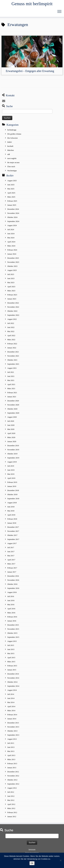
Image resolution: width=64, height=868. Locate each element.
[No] (61, 860)
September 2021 (13, 364)
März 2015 (11, 662)
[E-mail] (4, 101)
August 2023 (12, 270)
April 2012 (11, 804)
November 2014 (13, 678)
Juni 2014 (11, 698)
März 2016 (11, 613)
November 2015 (13, 629)
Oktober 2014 (12, 682)
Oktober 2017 (12, 535)
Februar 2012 (12, 812)
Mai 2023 (11, 282)
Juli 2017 (11, 547)
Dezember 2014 (13, 674)
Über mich (11, 167)
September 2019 (13, 458)
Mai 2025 (11, 189)
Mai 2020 (11, 429)
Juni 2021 (11, 376)
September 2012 (13, 784)
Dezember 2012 (13, 772)
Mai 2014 (11, 702)
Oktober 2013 (12, 731)
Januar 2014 (12, 719)
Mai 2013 (11, 751)
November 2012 (13, 776)
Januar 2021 (12, 397)
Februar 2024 (12, 250)
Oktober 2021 (12, 360)
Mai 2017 (11, 556)
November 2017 (13, 531)
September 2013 (13, 735)
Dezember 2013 (13, 723)
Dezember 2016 (13, 576)
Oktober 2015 (12, 633)
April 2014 (11, 706)
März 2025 (11, 197)
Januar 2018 (12, 523)
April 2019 (11, 478)
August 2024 (12, 225)
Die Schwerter (13, 138)
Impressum (32, 849)
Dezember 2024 (13, 209)
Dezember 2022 (13, 303)
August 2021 (12, 368)
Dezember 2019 (13, 446)
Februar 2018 (12, 519)
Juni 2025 (11, 185)
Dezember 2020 (13, 401)
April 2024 (11, 242)
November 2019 (13, 450)
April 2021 (11, 384)
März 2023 (11, 291)
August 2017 (12, 543)
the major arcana (13, 162)
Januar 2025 (12, 205)
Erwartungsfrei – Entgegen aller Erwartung (30, 71)
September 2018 (13, 499)
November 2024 (13, 213)
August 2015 (12, 641)
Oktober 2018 (12, 494)
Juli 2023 (11, 274)
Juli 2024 (11, 229)
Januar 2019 (12, 486)
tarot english (12, 158)
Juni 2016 (11, 600)
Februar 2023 (12, 295)
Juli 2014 (11, 694)
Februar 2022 (12, 344)
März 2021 (11, 388)
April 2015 (11, 658)
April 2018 (11, 515)
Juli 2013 (11, 743)
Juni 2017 (11, 552)
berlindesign (12, 130)
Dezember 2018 (13, 490)
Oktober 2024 (12, 217)
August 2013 (12, 739)
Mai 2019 (11, 474)
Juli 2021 (11, 372)
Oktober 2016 (12, 584)
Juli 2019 (11, 466)
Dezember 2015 (13, 625)
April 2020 (11, 433)
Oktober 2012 (12, 780)
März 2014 (11, 710)
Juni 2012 (11, 796)
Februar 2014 (12, 715)
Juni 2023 (11, 278)
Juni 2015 (11, 649)
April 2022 (11, 335)
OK (32, 863)
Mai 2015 (11, 653)
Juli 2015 (11, 645)
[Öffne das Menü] (59, 12)
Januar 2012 (12, 816)
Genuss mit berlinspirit (32, 4)
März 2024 (11, 246)
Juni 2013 (11, 747)
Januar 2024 (12, 254)
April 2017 (11, 560)
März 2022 (11, 340)
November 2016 (13, 580)
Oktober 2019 (12, 454)
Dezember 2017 (13, 527)
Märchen (10, 150)
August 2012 (12, 788)
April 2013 (11, 755)
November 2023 (13, 262)
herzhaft (10, 146)
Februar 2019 (12, 482)
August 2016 (12, 592)
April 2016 (11, 609)
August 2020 (12, 417)
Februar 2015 (12, 666)
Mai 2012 (11, 800)
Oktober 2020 (12, 409)
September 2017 (13, 539)
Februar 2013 (12, 763)
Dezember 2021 (13, 352)
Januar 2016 (12, 621)
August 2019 (12, 462)
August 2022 (12, 319)
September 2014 (13, 686)
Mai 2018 (11, 511)
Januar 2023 (12, 299)
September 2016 (13, 588)
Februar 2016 (12, 617)
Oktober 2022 (12, 311)
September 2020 (13, 413)
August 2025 (12, 181)
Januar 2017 (12, 572)
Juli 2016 (11, 596)
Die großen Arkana (14, 134)
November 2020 (13, 405)
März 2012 (11, 808)
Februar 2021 (12, 393)
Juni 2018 (11, 507)
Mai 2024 (11, 238)
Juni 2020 (11, 425)
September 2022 (13, 315)
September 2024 (13, 221)
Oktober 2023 (12, 266)
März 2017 (11, 564)
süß (9, 154)
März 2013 (11, 759)
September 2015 (13, 637)
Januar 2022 (12, 348)
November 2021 (13, 356)
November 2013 (13, 727)
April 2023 (11, 287)
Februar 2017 (12, 568)
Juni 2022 (11, 327)
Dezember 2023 (13, 258)
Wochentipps (12, 171)
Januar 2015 (12, 670)
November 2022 (13, 307)
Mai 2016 (11, 605)
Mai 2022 (11, 331)
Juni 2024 (11, 234)
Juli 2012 (11, 792)
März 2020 (11, 437)
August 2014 (12, 690)
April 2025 (11, 193)
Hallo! (10, 142)
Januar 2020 (12, 441)
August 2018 (12, 503)
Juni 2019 (11, 470)
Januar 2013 (12, 768)
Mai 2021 (11, 380)
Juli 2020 (11, 421)
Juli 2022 (11, 323)
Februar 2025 (12, 201)
